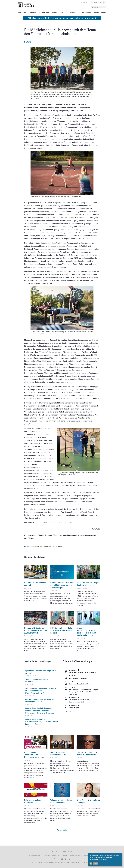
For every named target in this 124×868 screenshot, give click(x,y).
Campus (64, 12)
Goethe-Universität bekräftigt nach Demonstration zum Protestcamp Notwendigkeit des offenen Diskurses (40, 711)
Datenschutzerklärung (73, 862)
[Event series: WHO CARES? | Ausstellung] (78, 676)
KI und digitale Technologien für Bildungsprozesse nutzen (35, 755)
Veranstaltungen (100, 12)
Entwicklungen (74, 708)
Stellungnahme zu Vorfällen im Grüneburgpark (37, 681)
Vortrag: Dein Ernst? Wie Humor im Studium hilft (87, 754)
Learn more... (103, 859)
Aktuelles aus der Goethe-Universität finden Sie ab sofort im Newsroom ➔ (62, 18)
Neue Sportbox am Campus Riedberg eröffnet (88, 584)
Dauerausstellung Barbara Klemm (80, 684)
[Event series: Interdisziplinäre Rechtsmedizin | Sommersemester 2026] (78, 698)
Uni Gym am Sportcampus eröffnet (35, 584)
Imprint (63, 862)
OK (91, 863)
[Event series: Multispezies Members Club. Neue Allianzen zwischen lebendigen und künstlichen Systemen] (78, 670)
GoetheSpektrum (32, 546)
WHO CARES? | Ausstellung (78, 678)
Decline (96, 863)
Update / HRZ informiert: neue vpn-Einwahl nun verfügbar (42, 672)
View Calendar (67, 712)
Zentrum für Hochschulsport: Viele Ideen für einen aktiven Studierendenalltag (86, 632)
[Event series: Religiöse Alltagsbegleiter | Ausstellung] (78, 687)
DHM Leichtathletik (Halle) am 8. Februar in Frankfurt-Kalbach (61, 630)
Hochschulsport (45, 546)
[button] (62, 830)
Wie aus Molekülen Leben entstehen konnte (61, 801)
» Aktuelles (22, 12)
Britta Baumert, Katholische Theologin (88, 801)
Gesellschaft (44, 12)
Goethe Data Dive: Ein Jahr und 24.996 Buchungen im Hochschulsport (62, 585)
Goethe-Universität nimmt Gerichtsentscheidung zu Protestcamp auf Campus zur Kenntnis (41, 722)
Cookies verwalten (86, 862)
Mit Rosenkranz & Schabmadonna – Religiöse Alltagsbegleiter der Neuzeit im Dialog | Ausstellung (84, 692)
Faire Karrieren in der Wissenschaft (33, 801)
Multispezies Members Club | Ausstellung (82, 672)
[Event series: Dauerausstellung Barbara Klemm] (78, 682)
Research (33, 12)
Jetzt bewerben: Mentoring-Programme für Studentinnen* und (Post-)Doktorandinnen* (41, 691)
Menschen (74, 12)
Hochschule (86, 12)
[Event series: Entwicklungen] (78, 705)
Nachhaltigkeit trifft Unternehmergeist (58, 754)
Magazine (85, 2)
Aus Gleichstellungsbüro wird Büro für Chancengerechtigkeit (40, 701)
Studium (55, 12)
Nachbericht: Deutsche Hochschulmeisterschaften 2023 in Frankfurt (36, 630)
